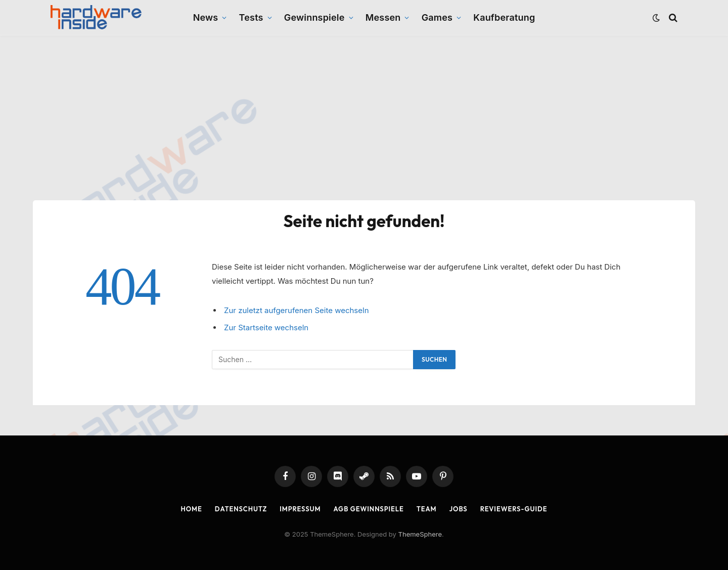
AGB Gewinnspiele (369, 509)
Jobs (459, 509)
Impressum (300, 509)
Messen (383, 17)
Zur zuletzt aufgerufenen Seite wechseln (297, 310)
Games (437, 17)
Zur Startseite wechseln (266, 327)
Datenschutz (241, 509)
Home (192, 509)
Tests (251, 17)
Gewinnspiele (314, 17)
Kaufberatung (504, 17)
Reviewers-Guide (514, 509)
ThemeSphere (420, 534)
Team (427, 509)
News (206, 17)
